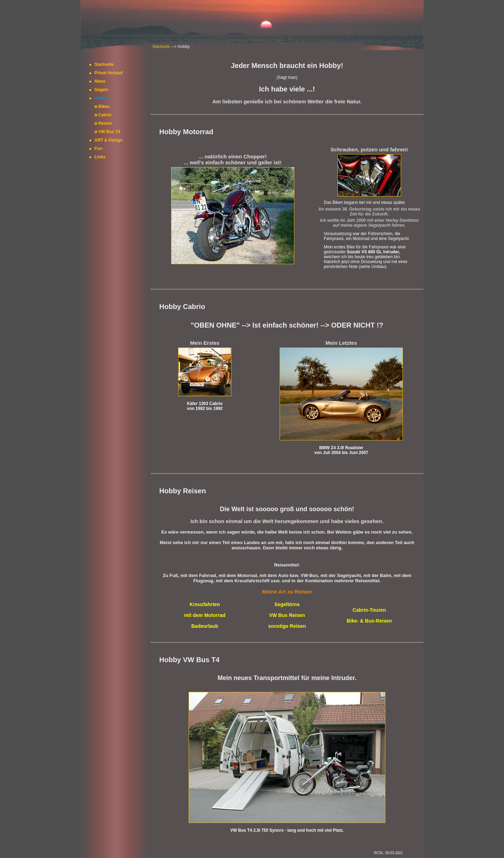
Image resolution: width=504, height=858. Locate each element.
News (100, 81)
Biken (104, 107)
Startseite (161, 47)
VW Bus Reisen (287, 615)
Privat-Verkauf (109, 73)
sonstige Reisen (287, 626)
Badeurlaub (205, 626)
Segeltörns (287, 604)
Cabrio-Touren (369, 610)
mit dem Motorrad (205, 615)
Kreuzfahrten (205, 604)
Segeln (101, 90)
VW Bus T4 (109, 132)
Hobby (101, 98)
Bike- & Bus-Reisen (369, 621)
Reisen (105, 123)
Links (100, 157)
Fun (98, 149)
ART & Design (108, 140)
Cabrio (105, 115)
